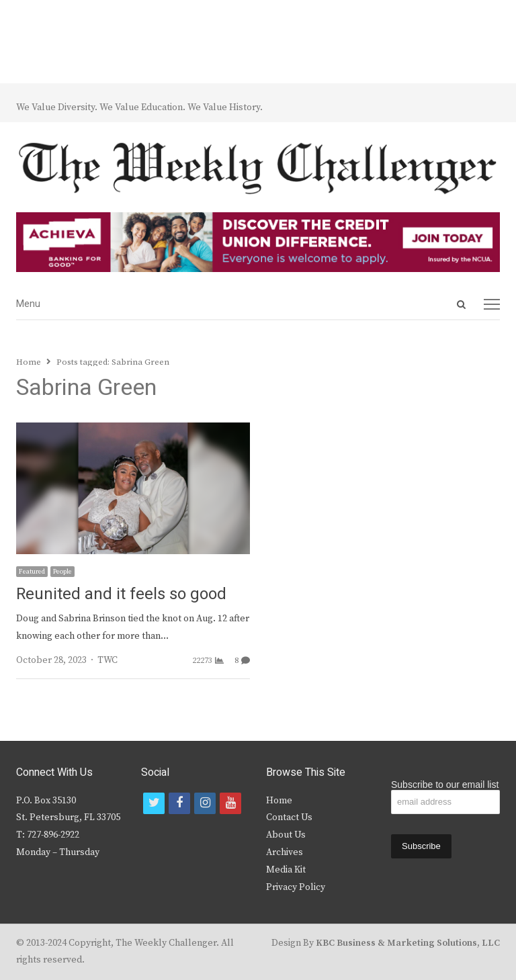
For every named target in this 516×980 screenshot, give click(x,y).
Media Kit (286, 870)
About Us (286, 835)
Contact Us (289, 817)
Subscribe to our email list (445, 785)
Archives (285, 852)
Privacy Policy (296, 887)
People (62, 572)
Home (279, 801)
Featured (32, 572)
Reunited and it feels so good (121, 594)
